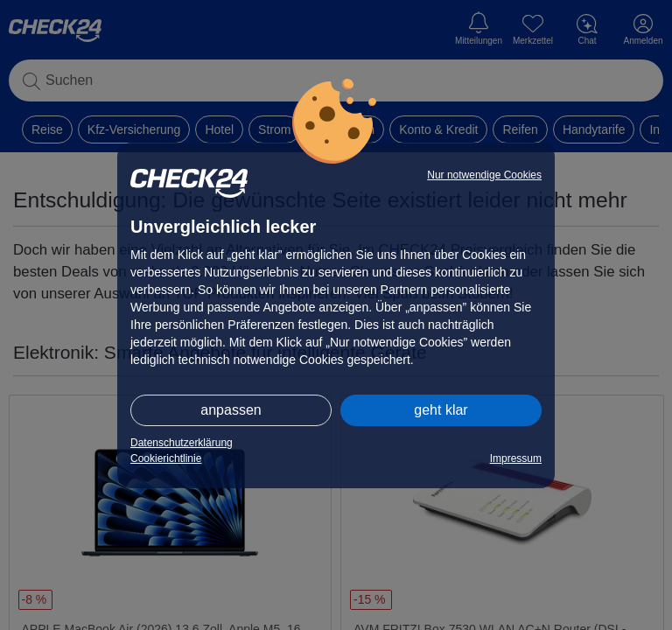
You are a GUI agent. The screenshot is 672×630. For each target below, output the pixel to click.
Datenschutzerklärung (182, 443)
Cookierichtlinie (166, 458)
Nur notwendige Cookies (484, 175)
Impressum (516, 458)
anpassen (231, 410)
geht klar (441, 410)
